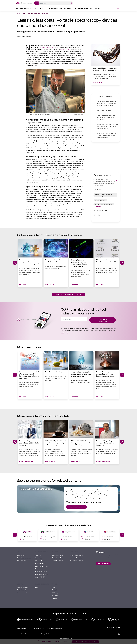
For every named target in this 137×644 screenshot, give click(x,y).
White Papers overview (76, 561)
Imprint (19, 634)
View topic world (76, 507)
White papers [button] (68, 8)
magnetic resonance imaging (48, 47)
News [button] (36, 8)
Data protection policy (48, 634)
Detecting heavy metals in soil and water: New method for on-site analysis (107, 117)
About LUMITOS (39, 628)
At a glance (38, 555)
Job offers (55, 596)
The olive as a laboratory (105, 110)
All (36, 3)
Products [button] (43, 8)
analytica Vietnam (41, 571)
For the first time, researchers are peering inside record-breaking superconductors (107, 126)
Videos (37, 587)
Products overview (58, 561)
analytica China (40, 563)
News (54, 587)
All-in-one (55, 598)
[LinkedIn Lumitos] (119, 634)
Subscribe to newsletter (102, 320)
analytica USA (40, 577)
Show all (98, 206)
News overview (21, 561)
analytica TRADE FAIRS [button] (24, 8)
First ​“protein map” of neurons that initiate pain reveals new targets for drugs (106, 135)
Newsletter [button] (99, 8)
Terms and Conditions (31, 634)
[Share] (113, 9)
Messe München (39, 558)
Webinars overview (23, 593)
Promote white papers (76, 558)
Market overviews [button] (55, 8)
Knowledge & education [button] (84, 8)
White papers (56, 593)
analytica (38, 561)
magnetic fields (65, 49)
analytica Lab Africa (41, 574)
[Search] (71, 3)
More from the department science (68, 295)
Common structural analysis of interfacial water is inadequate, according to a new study (107, 103)
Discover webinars (22, 587)
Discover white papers (76, 555)
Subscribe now (103, 564)
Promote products (58, 558)
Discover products (57, 555)
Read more (66, 333)
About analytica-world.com (55, 628)
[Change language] (118, 9)
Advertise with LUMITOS (24, 628)
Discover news (21, 555)
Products (55, 590)
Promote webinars (23, 590)
